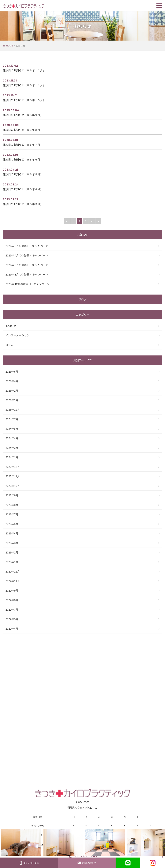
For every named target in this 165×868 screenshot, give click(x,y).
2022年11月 (13, 581)
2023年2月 (12, 552)
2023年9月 (12, 495)
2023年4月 (12, 533)
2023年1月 (12, 562)
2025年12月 (13, 410)
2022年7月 (12, 609)
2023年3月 (12, 543)
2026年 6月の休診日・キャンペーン (27, 246)
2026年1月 (12, 400)
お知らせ (11, 326)
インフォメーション (17, 335)
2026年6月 (12, 371)
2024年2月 (12, 448)
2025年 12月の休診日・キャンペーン (27, 284)
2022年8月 (12, 600)
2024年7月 (12, 419)
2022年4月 (12, 628)
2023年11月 (13, 476)
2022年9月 (12, 590)
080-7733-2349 (29, 863)
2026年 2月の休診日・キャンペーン (27, 265)
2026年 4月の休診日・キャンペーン (27, 255)
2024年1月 (12, 457)
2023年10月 (13, 486)
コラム (10, 345)
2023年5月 (12, 524)
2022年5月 (12, 619)
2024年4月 (12, 438)
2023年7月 (12, 514)
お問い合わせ (87, 863)
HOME (10, 45)
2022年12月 (13, 571)
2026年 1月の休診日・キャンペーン (27, 274)
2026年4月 (12, 381)
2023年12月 (13, 467)
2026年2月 (12, 390)
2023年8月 (12, 505)
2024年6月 (12, 429)
